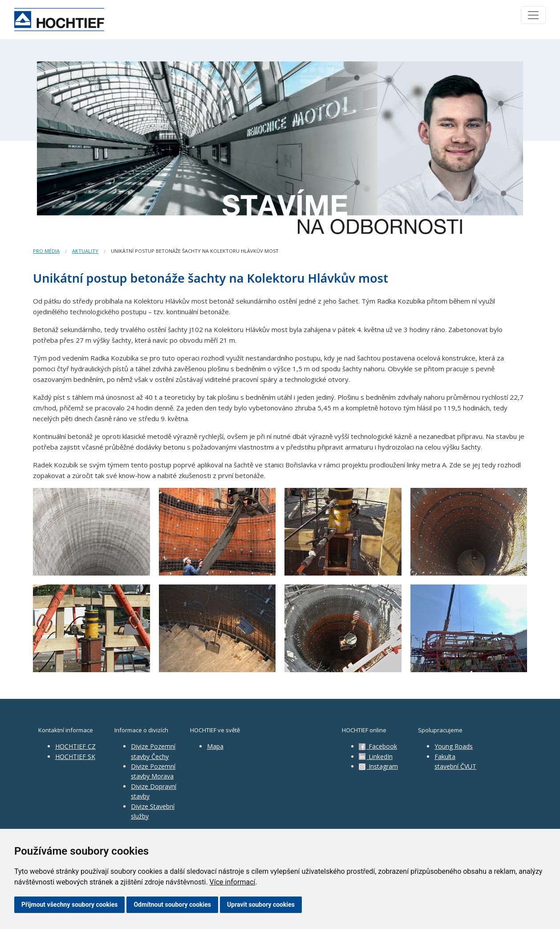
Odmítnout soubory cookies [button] (172, 905)
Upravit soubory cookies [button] (261, 905)
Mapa (215, 746)
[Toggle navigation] (533, 15)
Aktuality (85, 251)
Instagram (378, 766)
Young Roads (454, 746)
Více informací (233, 882)
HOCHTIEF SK (75, 757)
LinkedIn (376, 757)
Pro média (46, 251)
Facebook (378, 746)
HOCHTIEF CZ (75, 746)
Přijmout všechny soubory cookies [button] (69, 905)
